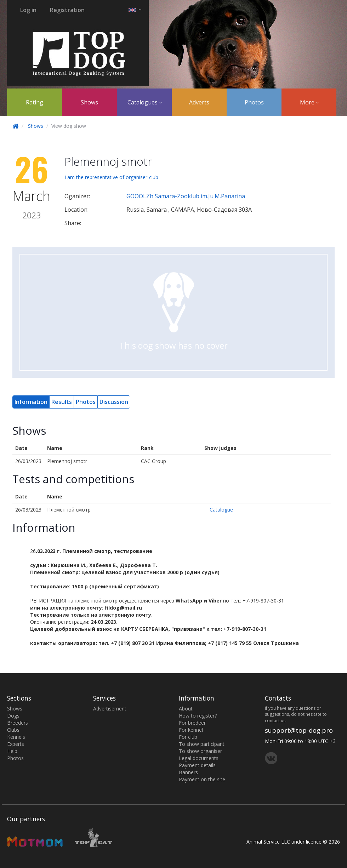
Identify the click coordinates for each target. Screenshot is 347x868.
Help (12, 751)
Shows (89, 102)
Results (62, 402)
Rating (35, 102)
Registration (67, 10)
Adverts (199, 102)
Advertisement (110, 709)
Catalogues (145, 102)
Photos (254, 102)
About (186, 709)
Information (31, 402)
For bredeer (192, 723)
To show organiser (200, 751)
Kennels (16, 737)
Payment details (197, 765)
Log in (28, 10)
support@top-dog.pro (299, 730)
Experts (16, 744)
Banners (188, 772)
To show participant (202, 744)
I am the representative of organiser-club (111, 177)
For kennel (191, 730)
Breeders (18, 723)
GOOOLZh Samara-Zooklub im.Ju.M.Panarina (186, 196)
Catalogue (221, 510)
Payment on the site (202, 779)
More (309, 102)
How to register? (198, 716)
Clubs (13, 730)
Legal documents (199, 758)
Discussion (114, 402)
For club (188, 737)
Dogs (13, 716)
